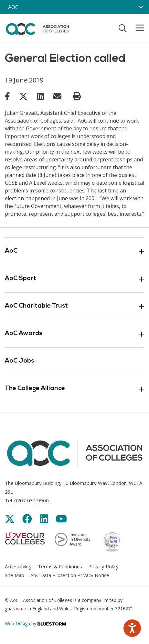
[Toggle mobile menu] (136, 28)
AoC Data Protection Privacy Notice (70, 575)
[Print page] (77, 96)
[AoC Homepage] (37, 28)
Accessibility (18, 566)
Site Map (15, 575)
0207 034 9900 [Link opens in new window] (32, 500)
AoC (74, 251)
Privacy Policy (103, 566)
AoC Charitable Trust (74, 306)
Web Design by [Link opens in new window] (35, 623)
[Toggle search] (123, 28)
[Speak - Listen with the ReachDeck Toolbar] (132, 628)
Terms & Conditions (60, 566)
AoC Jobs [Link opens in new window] (20, 361)
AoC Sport (74, 279)
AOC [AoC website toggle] (13, 7)
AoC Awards (74, 334)
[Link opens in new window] (7, 96)
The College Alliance (74, 389)
